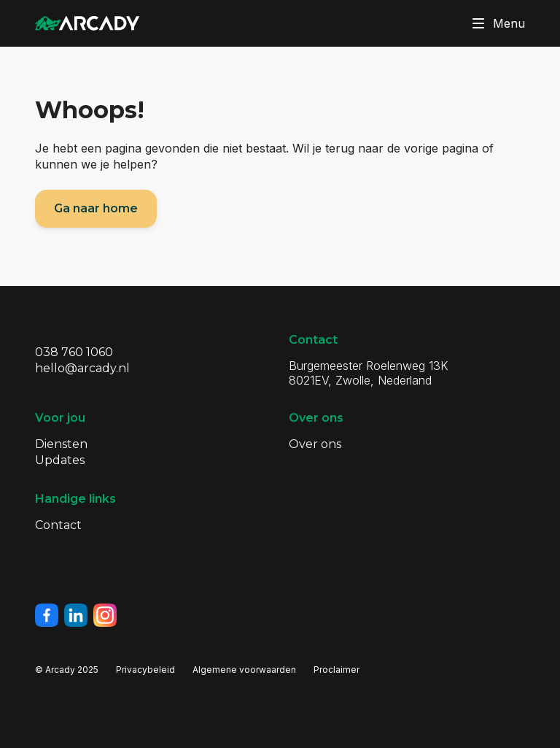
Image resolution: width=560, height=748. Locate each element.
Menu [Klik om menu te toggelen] (496, 23)
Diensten (61, 444)
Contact (58, 525)
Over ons (315, 444)
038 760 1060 (74, 352)
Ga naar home (96, 208)
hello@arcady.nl (82, 368)
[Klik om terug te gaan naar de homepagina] (87, 23)
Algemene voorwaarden (244, 670)
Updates (60, 460)
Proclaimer (337, 670)
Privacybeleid (145, 670)
